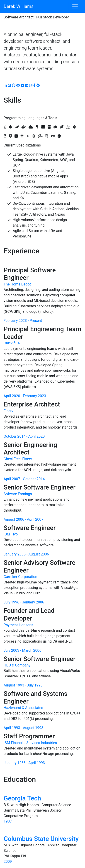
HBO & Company (17, 665)
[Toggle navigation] (75, 6)
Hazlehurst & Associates (23, 708)
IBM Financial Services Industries (30, 743)
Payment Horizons (18, 625)
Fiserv (8, 411)
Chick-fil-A (12, 343)
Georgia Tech (22, 798)
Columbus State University (41, 839)
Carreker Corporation (20, 577)
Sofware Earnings (18, 494)
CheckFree (12, 459)
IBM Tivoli (12, 534)
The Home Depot (17, 284)
